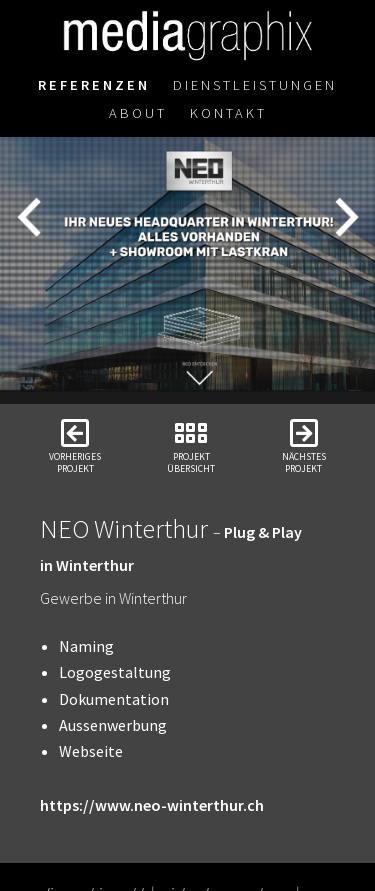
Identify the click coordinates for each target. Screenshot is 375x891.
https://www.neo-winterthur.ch (152, 805)
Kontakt (228, 113)
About (138, 113)
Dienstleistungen (255, 85)
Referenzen (94, 85)
